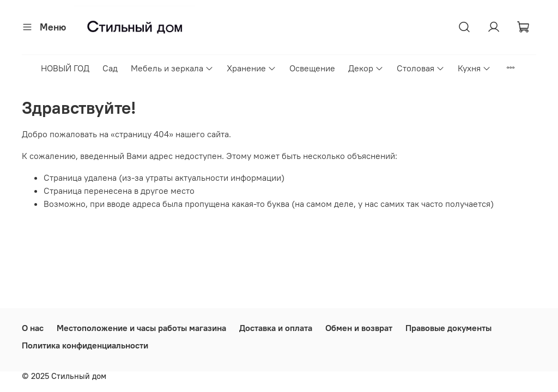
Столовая (421, 68)
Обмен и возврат (359, 328)
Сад (110, 68)
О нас (33, 328)
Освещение (312, 68)
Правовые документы (448, 328)
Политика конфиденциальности (85, 345)
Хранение (251, 68)
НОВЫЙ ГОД (65, 68)
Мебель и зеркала (172, 68)
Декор (366, 68)
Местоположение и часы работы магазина (141, 328)
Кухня (474, 68)
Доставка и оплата (276, 328)
